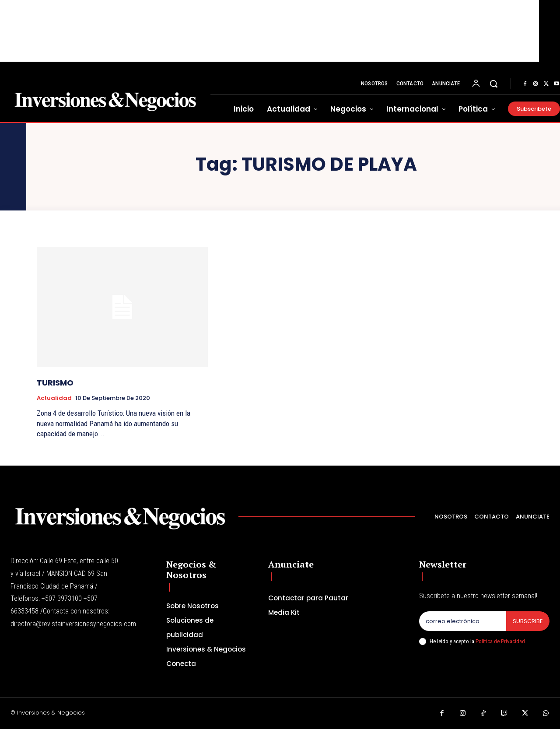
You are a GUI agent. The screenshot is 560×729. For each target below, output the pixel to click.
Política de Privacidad (500, 641)
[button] (493, 84)
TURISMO (55, 383)
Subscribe (528, 621)
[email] (463, 621)
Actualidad (54, 398)
